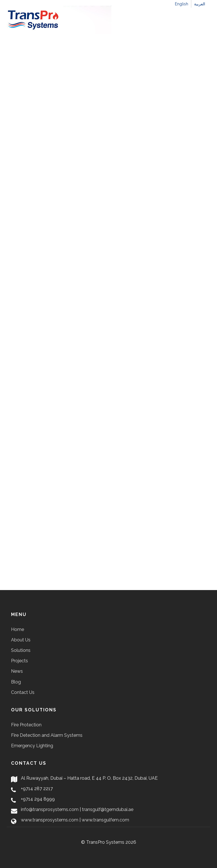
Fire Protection (26, 725)
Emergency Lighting (32, 746)
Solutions (21, 650)
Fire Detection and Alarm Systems (47, 735)
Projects (19, 661)
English (182, 4)
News (17, 671)
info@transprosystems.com (50, 809)
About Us (21, 640)
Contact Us (23, 692)
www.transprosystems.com (50, 820)
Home (18, 629)
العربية (200, 4)
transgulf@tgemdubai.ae (108, 809)
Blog (16, 682)
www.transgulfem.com (105, 820)
